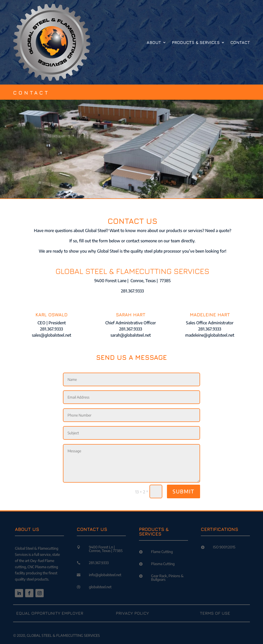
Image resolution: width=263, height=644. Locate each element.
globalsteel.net (100, 587)
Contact (240, 42)
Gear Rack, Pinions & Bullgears (167, 578)
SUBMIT (184, 491)
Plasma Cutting (163, 564)
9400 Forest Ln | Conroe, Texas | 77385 (106, 549)
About (154, 42)
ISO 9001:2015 (224, 547)
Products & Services (196, 42)
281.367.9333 (99, 563)
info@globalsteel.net (105, 575)
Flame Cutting (162, 552)
